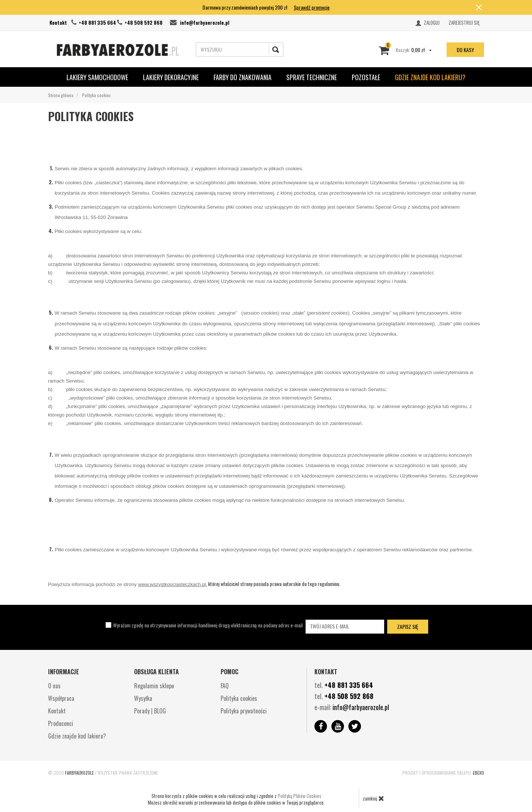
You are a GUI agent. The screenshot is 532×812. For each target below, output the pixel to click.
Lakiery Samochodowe (97, 77)
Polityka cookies (239, 698)
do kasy (465, 50)
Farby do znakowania (243, 77)
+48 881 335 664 (97, 23)
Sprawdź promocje (312, 7)
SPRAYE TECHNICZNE (312, 77)
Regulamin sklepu (154, 686)
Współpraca (61, 698)
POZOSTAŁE (366, 77)
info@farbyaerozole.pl (205, 23)
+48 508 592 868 (144, 23)
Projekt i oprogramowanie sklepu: (443, 773)
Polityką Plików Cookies (300, 796)
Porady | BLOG (150, 711)
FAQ (225, 686)
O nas (54, 686)
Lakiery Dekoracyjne (171, 77)
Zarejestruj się (464, 23)
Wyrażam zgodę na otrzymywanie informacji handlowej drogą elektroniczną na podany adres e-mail (208, 625)
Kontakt (58, 23)
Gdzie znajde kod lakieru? (430, 77)
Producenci (61, 723)
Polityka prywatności (244, 711)
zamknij (374, 798)
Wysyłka (143, 698)
